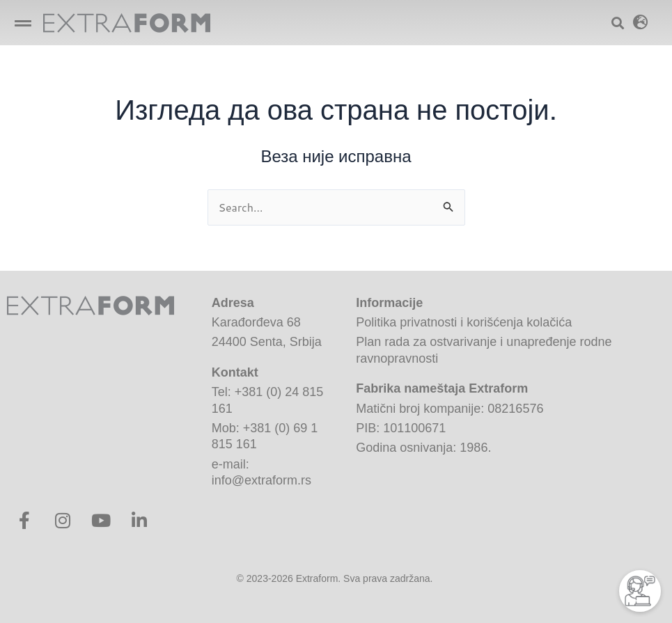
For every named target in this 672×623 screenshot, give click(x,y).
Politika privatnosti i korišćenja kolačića (464, 322)
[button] (23, 23)
